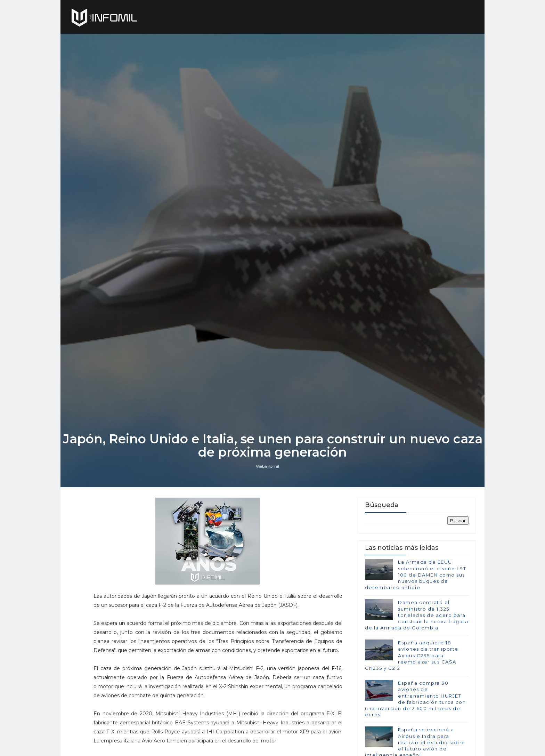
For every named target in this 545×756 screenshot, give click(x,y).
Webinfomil (267, 466)
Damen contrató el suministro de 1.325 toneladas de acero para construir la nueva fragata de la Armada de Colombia (417, 615)
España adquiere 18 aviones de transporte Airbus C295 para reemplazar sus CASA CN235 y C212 (412, 655)
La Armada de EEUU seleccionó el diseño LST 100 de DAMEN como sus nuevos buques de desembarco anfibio (416, 575)
